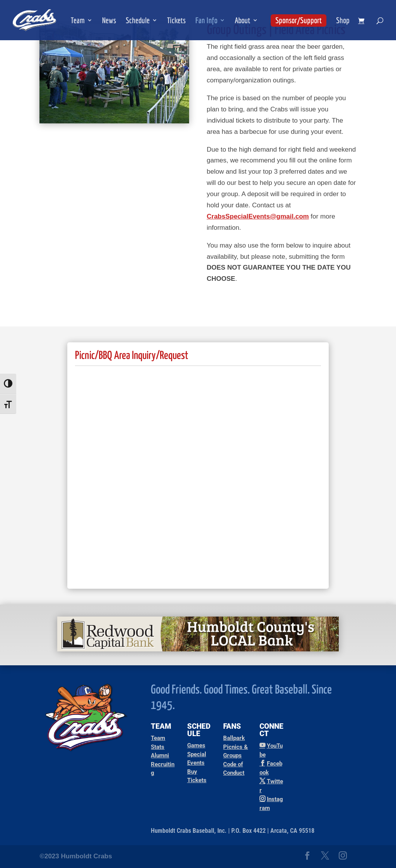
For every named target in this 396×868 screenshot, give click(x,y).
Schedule (138, 21)
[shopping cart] (363, 21)
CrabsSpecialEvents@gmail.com (258, 216)
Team (78, 21)
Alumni (160, 755)
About (242, 21)
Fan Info (206, 21)
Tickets (176, 21)
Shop (343, 21)
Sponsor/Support (299, 20)
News (109, 21)
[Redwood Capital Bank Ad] (198, 649)
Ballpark (234, 738)
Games (196, 745)
